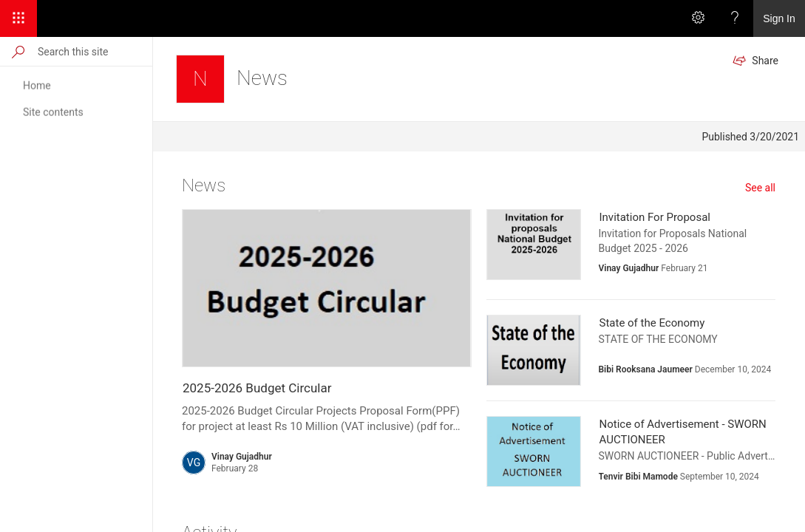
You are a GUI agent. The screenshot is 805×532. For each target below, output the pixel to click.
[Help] (735, 18)
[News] (200, 79)
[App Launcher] (18, 18)
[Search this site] (94, 51)
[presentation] (327, 288)
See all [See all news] (760, 188)
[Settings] (698, 18)
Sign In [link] (779, 18)
